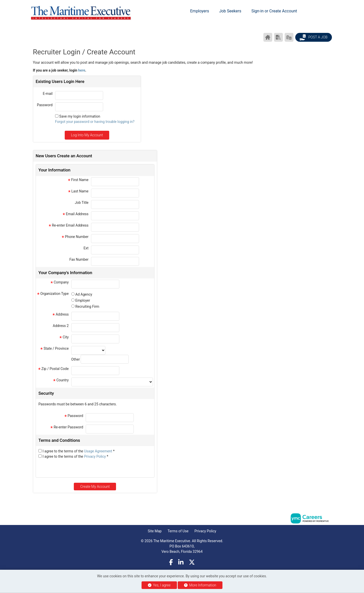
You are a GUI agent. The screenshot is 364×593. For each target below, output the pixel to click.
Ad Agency (84, 294)
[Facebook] (171, 562)
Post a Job (313, 37)
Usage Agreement (99, 451)
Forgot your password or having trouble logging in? (95, 122)
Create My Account (95, 487)
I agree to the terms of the (78, 451)
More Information (200, 585)
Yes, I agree (159, 585)
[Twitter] (192, 562)
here (82, 70)
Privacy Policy (96, 456)
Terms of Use (178, 531)
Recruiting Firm (87, 306)
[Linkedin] (181, 562)
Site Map (155, 531)
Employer (83, 300)
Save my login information (80, 116)
